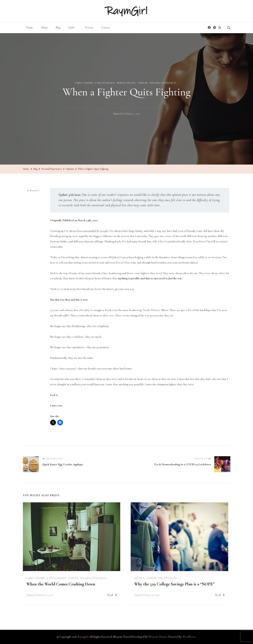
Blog (58, 28)
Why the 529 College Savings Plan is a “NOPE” (174, 584)
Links (72, 28)
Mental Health (126, 83)
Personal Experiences (163, 83)
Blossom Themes (158, 637)
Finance (139, 578)
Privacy (89, 28)
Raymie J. (35, 190)
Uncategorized (168, 578)
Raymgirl (83, 637)
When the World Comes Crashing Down (61, 584)
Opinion (142, 83)
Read (112, 595)
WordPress (189, 637)
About (44, 28)
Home (30, 28)
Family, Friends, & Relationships (95, 83)
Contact (106, 28)
